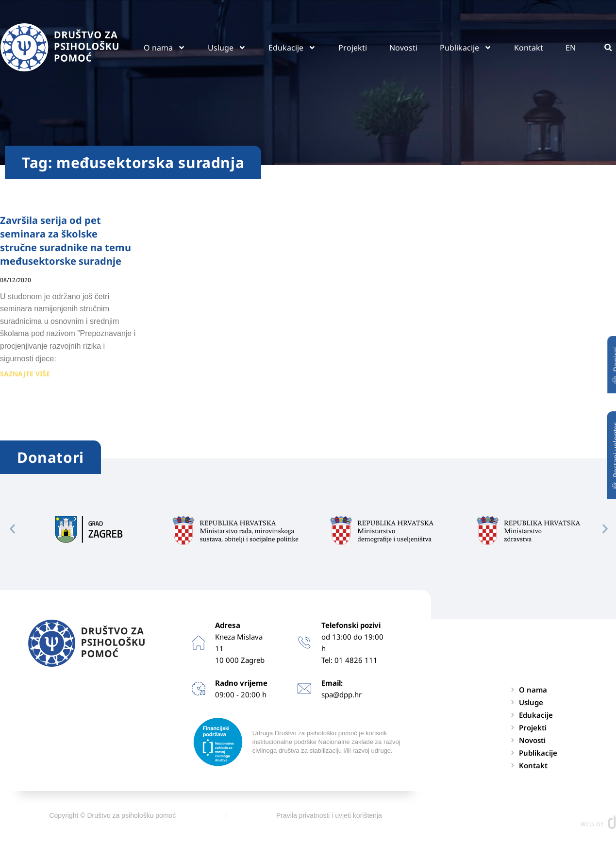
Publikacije (466, 48)
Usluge (227, 48)
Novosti (403, 48)
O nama (165, 48)
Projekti (353, 48)
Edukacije (292, 48)
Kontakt (529, 48)
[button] (608, 47)
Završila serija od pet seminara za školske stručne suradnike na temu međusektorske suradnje (66, 241)
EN (571, 48)
